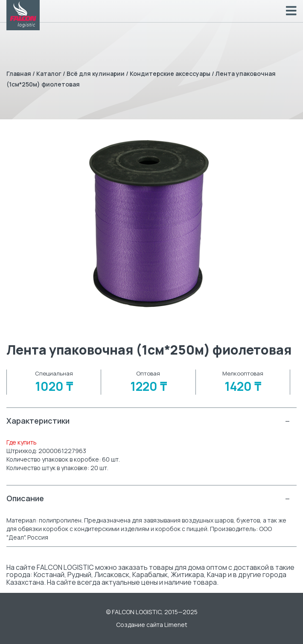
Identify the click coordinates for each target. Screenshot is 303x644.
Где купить (22, 442)
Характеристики (148, 421)
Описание (148, 498)
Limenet (176, 625)
